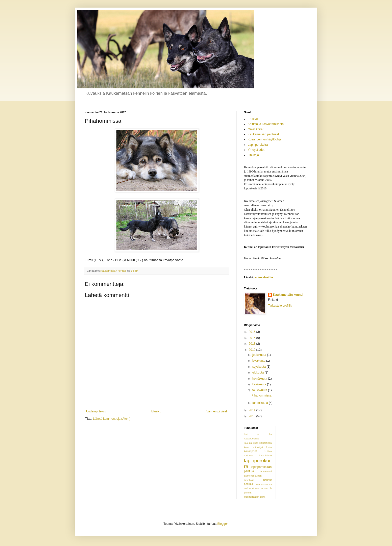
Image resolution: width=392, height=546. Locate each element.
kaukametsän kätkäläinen (258, 443)
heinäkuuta (260, 379)
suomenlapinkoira (255, 497)
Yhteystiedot (256, 150)
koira (247, 447)
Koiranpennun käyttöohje (265, 139)
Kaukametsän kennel (288, 295)
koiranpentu (251, 451)
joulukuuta (260, 355)
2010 (253, 416)
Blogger (223, 524)
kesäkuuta (260, 384)
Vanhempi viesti (217, 411)
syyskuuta (260, 367)
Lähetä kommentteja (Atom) (112, 419)
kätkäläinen (266, 455)
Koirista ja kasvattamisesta (266, 124)
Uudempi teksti (96, 411)
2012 (253, 350)
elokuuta (259, 373)
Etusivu (156, 411)
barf (246, 434)
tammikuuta (261, 403)
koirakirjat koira (262, 447)
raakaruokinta (251, 488)
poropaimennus (263, 484)
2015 (253, 338)
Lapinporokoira (258, 145)
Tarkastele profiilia (280, 306)
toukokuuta (260, 390)
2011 (253, 410)
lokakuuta (259, 361)
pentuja (248, 484)
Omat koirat (256, 129)
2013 (253, 344)
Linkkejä (253, 155)
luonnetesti (266, 471)
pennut (267, 480)
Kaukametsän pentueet (263, 134)
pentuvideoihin (263, 277)
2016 (253, 332)
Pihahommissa (262, 395)
